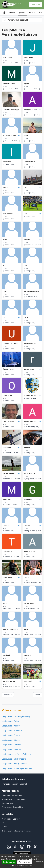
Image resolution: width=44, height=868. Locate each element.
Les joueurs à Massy (11, 726)
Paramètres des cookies (12, 807)
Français (6, 784)
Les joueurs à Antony (11, 721)
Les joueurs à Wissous (12, 749)
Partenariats (7, 803)
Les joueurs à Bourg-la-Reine (14, 764)
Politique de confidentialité (14, 799)
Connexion (36, 5)
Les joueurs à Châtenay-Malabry (16, 716)
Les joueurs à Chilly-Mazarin (14, 759)
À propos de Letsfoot (11, 819)
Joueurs (22, 12)
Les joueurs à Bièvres (11, 740)
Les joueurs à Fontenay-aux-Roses (17, 768)
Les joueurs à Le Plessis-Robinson (17, 754)
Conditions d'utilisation (12, 796)
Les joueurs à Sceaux (11, 735)
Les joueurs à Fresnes (11, 745)
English (15, 784)
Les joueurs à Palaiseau (12, 730)
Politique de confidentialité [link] (22, 866)
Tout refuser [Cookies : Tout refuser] (39, 862)
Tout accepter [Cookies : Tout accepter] (9, 862)
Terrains (32, 12)
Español (23, 784)
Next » (38, 695)
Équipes (12, 12)
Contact (5, 826)
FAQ (4, 823)
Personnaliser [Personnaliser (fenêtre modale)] (25, 862)
